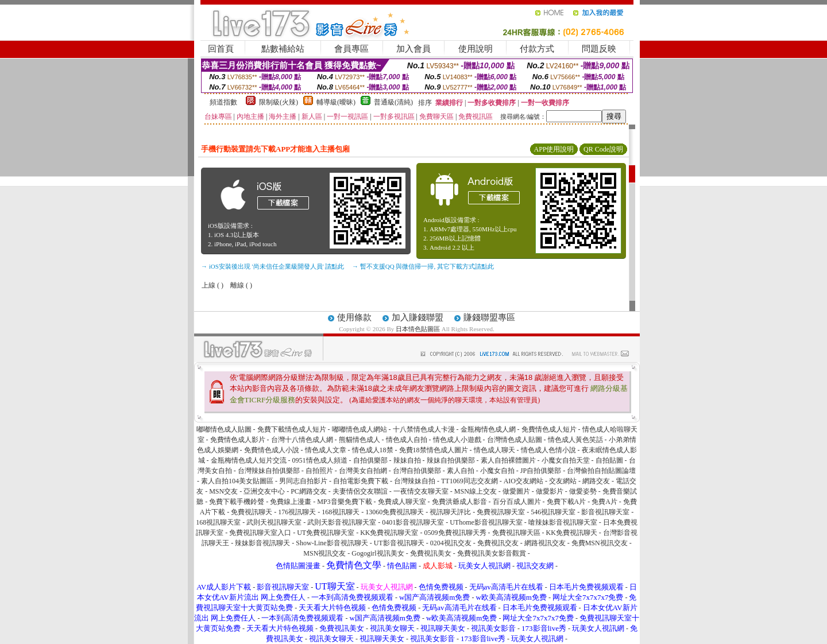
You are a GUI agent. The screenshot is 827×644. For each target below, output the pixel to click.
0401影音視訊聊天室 (413, 522)
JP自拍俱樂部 (541, 471)
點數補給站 (283, 49)
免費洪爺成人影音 (459, 502)
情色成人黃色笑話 (575, 440)
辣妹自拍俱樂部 (451, 460)
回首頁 (221, 49)
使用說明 (476, 49)
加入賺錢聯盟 (418, 317)
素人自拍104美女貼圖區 (237, 481)
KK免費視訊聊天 (572, 533)
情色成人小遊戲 (457, 440)
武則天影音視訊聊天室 (342, 522)
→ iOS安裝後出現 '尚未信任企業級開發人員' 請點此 (273, 266)
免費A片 (604, 502)
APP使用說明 (554, 149)
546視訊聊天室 (553, 512)
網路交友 (596, 481)
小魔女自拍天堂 (566, 460)
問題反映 (599, 49)
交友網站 (563, 481)
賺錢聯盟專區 (489, 317)
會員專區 (351, 49)
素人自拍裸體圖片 (508, 460)
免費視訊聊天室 (501, 512)
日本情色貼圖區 (418, 329)
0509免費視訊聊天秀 (455, 533)
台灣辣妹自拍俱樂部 (269, 471)
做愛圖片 (516, 491)
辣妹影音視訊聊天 (262, 543)
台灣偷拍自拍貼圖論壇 (601, 471)
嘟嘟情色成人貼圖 (224, 429)
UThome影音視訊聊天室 (486, 522)
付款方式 (537, 49)
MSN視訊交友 (324, 553)
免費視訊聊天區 (516, 533)
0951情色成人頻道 (320, 460)
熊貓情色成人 (360, 440)
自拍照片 (319, 471)
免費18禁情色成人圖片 (434, 450)
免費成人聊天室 (402, 502)
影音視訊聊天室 (605, 512)
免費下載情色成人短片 (292, 429)
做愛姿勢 (583, 491)
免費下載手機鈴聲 (237, 502)
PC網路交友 (309, 491)
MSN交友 (223, 491)
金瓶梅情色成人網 (488, 429)
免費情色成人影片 (238, 440)
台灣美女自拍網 (363, 471)
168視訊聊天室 (218, 522)
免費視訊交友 (498, 543)
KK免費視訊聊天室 (389, 533)
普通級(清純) (393, 102)
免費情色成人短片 (549, 429)
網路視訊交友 (545, 543)
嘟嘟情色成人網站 (360, 429)
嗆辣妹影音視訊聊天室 (563, 522)
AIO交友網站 (523, 481)
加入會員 (413, 49)
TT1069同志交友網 (469, 481)
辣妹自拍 (407, 460)
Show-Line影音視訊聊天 (332, 543)
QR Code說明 (603, 149)
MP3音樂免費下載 (344, 502)
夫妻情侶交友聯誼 (360, 491)
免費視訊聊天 (252, 512)
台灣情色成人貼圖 (515, 440)
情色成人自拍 (407, 440)
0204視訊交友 (451, 543)
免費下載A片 (567, 502)
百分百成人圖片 (517, 502)
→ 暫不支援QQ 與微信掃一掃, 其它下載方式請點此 (423, 266)
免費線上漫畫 (291, 502)
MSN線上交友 (476, 491)
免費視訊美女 (431, 553)
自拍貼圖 (609, 460)
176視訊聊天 (297, 512)
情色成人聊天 (494, 450)
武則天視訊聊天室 (274, 522)
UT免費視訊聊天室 (326, 533)
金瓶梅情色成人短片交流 (249, 460)
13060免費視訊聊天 (395, 512)
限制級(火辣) (279, 102)
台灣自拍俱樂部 (417, 471)
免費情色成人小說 (272, 450)
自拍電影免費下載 (361, 481)
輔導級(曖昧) (336, 102)
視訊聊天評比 (450, 512)
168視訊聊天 (341, 512)
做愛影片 (550, 491)
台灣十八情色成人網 (302, 440)
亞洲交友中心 (264, 491)
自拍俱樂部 (370, 460)
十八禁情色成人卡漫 (424, 429)
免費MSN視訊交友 (600, 543)
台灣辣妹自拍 (415, 481)
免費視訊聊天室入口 (260, 533)
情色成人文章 (326, 450)
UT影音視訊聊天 (399, 543)
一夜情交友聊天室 (421, 491)
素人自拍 (461, 471)
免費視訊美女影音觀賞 (492, 553)
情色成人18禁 (373, 450)
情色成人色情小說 (548, 450)
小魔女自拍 (497, 471)
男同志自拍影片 (303, 481)
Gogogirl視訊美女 (378, 553)
